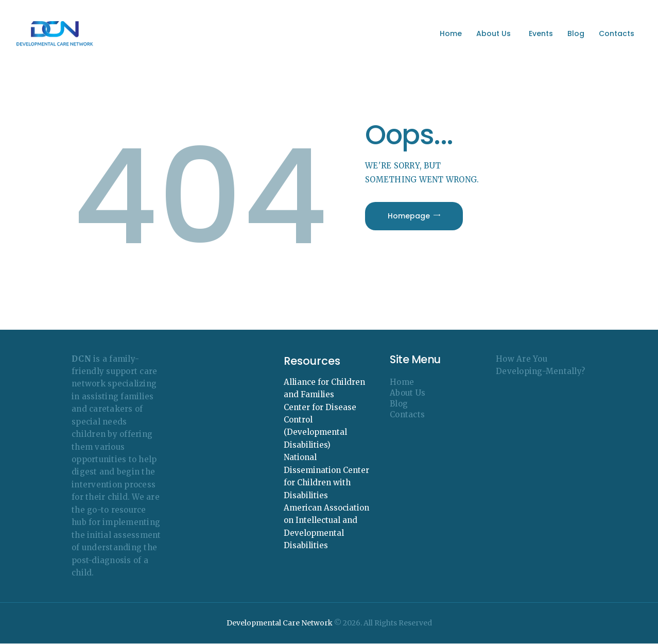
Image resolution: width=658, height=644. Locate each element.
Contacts (407, 414)
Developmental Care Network (280, 623)
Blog (399, 404)
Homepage (409, 216)
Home (402, 382)
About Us (408, 393)
